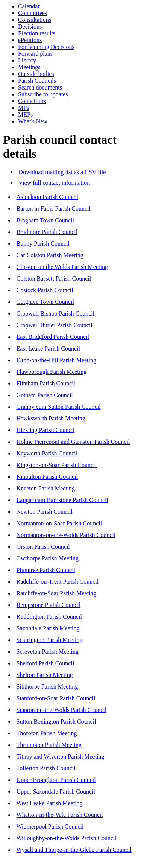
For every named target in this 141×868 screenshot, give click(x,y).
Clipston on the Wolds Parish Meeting (62, 267)
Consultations (35, 20)
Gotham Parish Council (45, 395)
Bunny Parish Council (43, 244)
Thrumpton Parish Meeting (49, 745)
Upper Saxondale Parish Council (56, 791)
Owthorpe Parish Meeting (48, 558)
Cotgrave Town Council (45, 302)
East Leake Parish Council (48, 348)
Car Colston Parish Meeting (50, 255)
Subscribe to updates (43, 94)
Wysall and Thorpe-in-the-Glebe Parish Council (74, 850)
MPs (23, 108)
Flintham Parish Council (46, 383)
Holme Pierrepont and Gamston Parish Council (73, 442)
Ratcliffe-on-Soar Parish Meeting (57, 593)
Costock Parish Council (45, 290)
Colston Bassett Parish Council (54, 278)
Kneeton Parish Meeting (46, 488)
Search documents (40, 87)
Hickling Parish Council (46, 430)
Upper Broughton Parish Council (56, 780)
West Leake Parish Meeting (50, 803)
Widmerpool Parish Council (50, 826)
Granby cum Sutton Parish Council (59, 407)
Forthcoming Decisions (46, 47)
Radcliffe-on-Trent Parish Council (58, 582)
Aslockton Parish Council (47, 197)
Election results (37, 33)
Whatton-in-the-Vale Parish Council (60, 815)
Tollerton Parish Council (46, 768)
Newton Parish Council (45, 512)
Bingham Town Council (45, 220)
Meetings (29, 67)
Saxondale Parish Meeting (48, 628)
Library (27, 60)
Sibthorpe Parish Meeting (47, 687)
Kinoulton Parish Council (47, 477)
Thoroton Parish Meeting (47, 733)
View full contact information (55, 183)
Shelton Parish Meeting (45, 675)
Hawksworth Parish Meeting (51, 418)
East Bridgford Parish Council (53, 337)
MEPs (25, 115)
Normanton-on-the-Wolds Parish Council (66, 535)
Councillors (32, 101)
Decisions (30, 27)
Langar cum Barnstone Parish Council (62, 500)
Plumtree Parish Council (46, 570)
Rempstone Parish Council (49, 605)
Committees (33, 13)
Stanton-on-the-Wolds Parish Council (62, 710)
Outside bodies (36, 74)
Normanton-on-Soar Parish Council (59, 523)
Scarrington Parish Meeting (50, 640)
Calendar (29, 6)
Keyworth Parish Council (47, 453)
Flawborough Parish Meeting (52, 372)
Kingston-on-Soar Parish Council (57, 465)
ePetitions (30, 40)
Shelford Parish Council (45, 663)
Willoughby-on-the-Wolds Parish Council (67, 838)
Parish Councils (37, 81)
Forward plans (35, 54)
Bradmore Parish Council (47, 232)
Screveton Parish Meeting (48, 652)
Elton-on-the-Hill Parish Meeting (56, 360)
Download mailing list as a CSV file (62, 172)
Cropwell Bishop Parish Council (56, 313)
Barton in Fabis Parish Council (54, 209)
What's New (33, 121)
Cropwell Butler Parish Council (55, 325)
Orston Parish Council (43, 547)
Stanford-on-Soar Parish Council (56, 698)
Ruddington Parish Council (49, 617)
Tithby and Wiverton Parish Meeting (61, 756)
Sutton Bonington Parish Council (56, 722)
